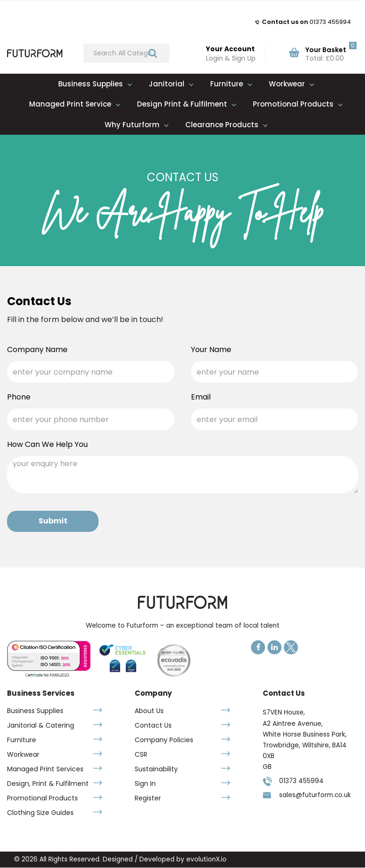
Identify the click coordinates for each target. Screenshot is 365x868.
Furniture (227, 84)
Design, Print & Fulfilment (48, 784)
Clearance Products (222, 125)
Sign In (145, 784)
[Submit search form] (153, 53)
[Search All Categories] (126, 53)
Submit (53, 521)
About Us (149, 711)
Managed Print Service (70, 104)
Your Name (211, 350)
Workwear (287, 84)
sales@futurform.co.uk (315, 795)
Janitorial (167, 84)
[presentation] (262, 521)
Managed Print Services (45, 769)
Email (201, 397)
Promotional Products (293, 104)
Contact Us (153, 725)
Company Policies (164, 740)
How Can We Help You (47, 445)
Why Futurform (132, 125)
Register (148, 798)
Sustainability (156, 769)
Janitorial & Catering (41, 725)
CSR (141, 754)
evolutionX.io (206, 859)
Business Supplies (91, 84)
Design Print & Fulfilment (182, 104)
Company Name (37, 350)
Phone (19, 397)
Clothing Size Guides (40, 813)
